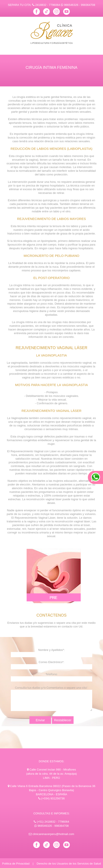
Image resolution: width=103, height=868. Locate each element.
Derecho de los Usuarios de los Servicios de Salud (69, 864)
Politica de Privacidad (16, 864)
